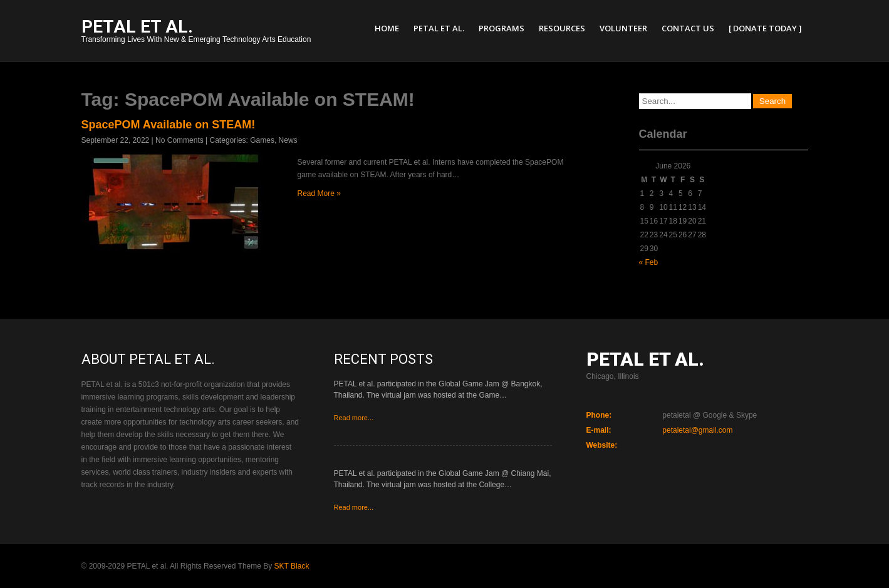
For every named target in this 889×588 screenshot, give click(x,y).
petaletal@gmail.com (697, 430)
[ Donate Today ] (765, 28)
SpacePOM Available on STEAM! (169, 125)
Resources (562, 28)
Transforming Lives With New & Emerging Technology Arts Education (196, 32)
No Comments (179, 140)
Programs (502, 28)
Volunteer (623, 28)
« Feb (649, 262)
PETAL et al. (439, 28)
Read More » (319, 193)
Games (262, 140)
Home (387, 28)
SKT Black (292, 566)
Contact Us (688, 28)
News (288, 140)
